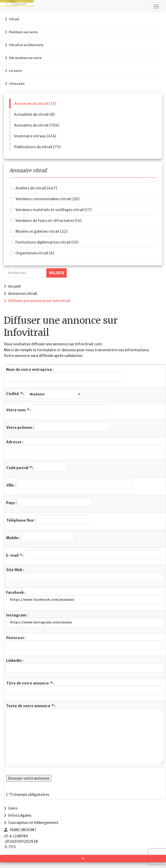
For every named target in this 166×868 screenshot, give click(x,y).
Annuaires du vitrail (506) (37, 125)
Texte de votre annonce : (85, 734)
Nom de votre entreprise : (64, 374)
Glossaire (17, 84)
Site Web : (85, 575)
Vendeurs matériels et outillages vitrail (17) (53, 210)
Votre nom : (56, 409)
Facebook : (85, 597)
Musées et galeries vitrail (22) (41, 231)
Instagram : (85, 620)
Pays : (49, 502)
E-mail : (84, 554)
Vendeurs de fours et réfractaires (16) (48, 221)
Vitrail (14, 19)
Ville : (69, 484)
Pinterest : (85, 643)
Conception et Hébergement (33, 823)
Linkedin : (85, 665)
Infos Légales (20, 815)
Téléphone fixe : (48, 519)
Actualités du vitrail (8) (34, 114)
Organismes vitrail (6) (35, 253)
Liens (13, 808)
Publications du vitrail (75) (37, 147)
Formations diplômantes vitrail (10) (47, 242)
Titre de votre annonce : (85, 688)
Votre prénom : (58, 427)
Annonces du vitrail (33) (35, 104)
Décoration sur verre (25, 58)
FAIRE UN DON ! (23, 830)
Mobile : (40, 537)
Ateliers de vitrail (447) (36, 188)
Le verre (15, 71)
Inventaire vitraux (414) (35, 136)
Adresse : (85, 447)
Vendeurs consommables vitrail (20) (47, 199)
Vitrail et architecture (26, 45)
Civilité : (44, 394)
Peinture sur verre (23, 32)
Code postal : (36, 467)
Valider (56, 273)
